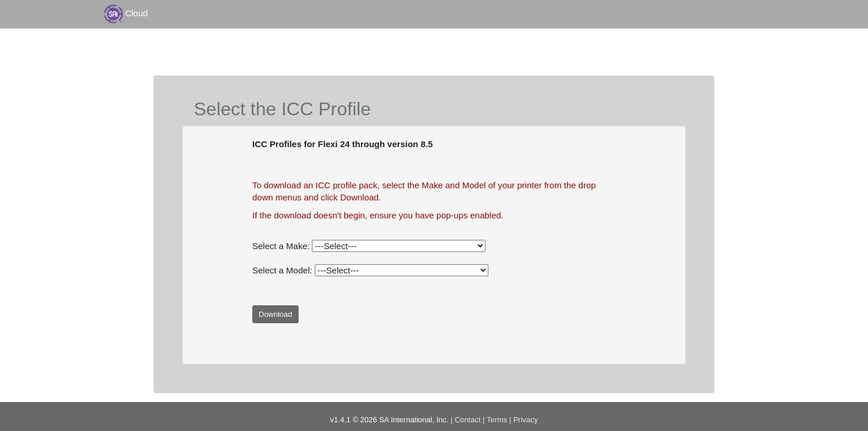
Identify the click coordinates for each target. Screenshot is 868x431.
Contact (468, 420)
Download (275, 314)
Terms (497, 420)
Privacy (526, 420)
